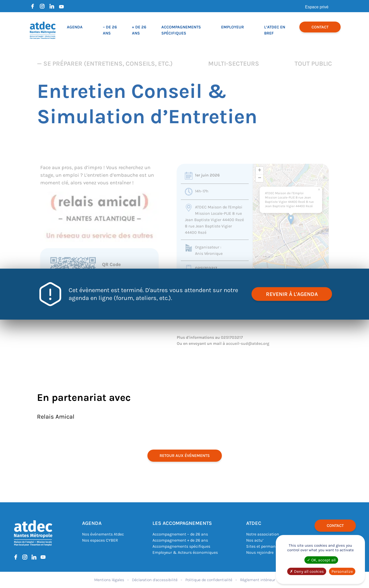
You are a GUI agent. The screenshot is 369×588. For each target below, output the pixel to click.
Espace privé (317, 7)
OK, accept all (321, 560)
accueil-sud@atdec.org (248, 343)
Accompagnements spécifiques (181, 546)
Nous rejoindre (260, 552)
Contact (320, 27)
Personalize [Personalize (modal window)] (342, 571)
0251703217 (206, 268)
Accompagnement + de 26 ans (180, 540)
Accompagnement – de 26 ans (180, 534)
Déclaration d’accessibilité (155, 580)
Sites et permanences (266, 546)
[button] (291, 220)
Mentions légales (109, 580)
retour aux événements (185, 456)
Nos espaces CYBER (100, 540)
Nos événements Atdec (103, 534)
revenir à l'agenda (291, 294)
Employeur (232, 27)
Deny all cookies (307, 571)
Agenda (75, 27)
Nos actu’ (255, 540)
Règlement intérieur (258, 580)
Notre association (263, 534)
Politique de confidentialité (209, 580)
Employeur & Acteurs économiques (185, 552)
